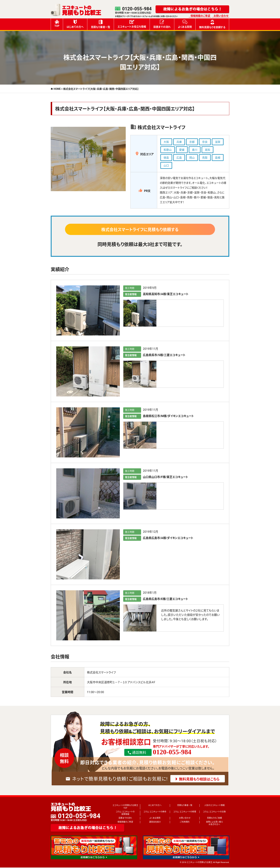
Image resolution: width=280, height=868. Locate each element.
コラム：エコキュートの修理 (185, 812)
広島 (179, 158)
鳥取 (205, 158)
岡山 (192, 158)
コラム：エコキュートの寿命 (155, 812)
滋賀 (218, 142)
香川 (195, 150)
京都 (192, 142)
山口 (166, 166)
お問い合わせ (221, 16)
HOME (57, 89)
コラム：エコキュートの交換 (214, 812)
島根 (218, 158)
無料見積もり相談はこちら (199, 780)
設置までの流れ (162, 24)
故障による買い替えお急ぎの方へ (214, 824)
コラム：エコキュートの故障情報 (125, 814)
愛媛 (182, 150)
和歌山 (168, 150)
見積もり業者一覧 (101, 24)
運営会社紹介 (155, 822)
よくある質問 (185, 24)
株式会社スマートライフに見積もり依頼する (140, 230)
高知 (207, 150)
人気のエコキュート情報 (214, 806)
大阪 (166, 142)
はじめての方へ (75, 24)
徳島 (166, 158)
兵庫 (179, 142)
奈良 (205, 142)
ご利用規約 (185, 822)
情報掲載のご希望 (200, 16)
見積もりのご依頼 (214, 819)
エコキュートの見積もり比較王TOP (125, 807)
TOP (57, 24)
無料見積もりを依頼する (212, 24)
